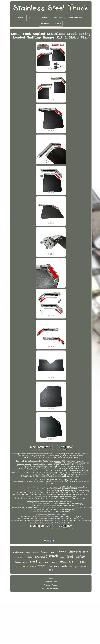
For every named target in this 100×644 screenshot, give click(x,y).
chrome (83, 567)
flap (77, 567)
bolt (51, 570)
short (86, 552)
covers (24, 566)
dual (72, 567)
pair (77, 563)
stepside (36, 552)
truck (54, 556)
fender (28, 552)
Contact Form (51, 582)
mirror (25, 562)
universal (21, 558)
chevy (62, 551)
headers (45, 552)
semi (83, 562)
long (17, 567)
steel (33, 561)
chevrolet (75, 551)
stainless (66, 561)
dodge (30, 557)
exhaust (41, 556)
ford (70, 556)
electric (54, 562)
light (41, 563)
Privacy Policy (51, 585)
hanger (18, 562)
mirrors (33, 567)
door (50, 567)
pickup (80, 557)
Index (51, 579)
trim (57, 566)
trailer (64, 566)
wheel (42, 566)
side (46, 562)
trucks (62, 558)
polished (18, 552)
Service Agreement (51, 588)
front (53, 552)
